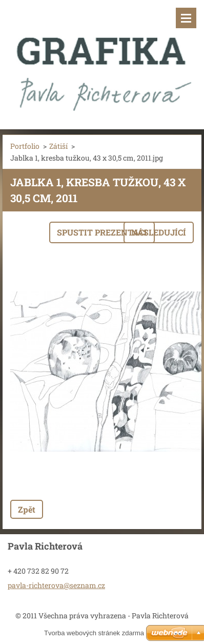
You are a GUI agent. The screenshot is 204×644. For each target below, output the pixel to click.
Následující (159, 232)
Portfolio (25, 146)
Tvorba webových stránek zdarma (94, 633)
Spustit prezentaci (102, 232)
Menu (186, 18)
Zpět (27, 509)
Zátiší (58, 146)
